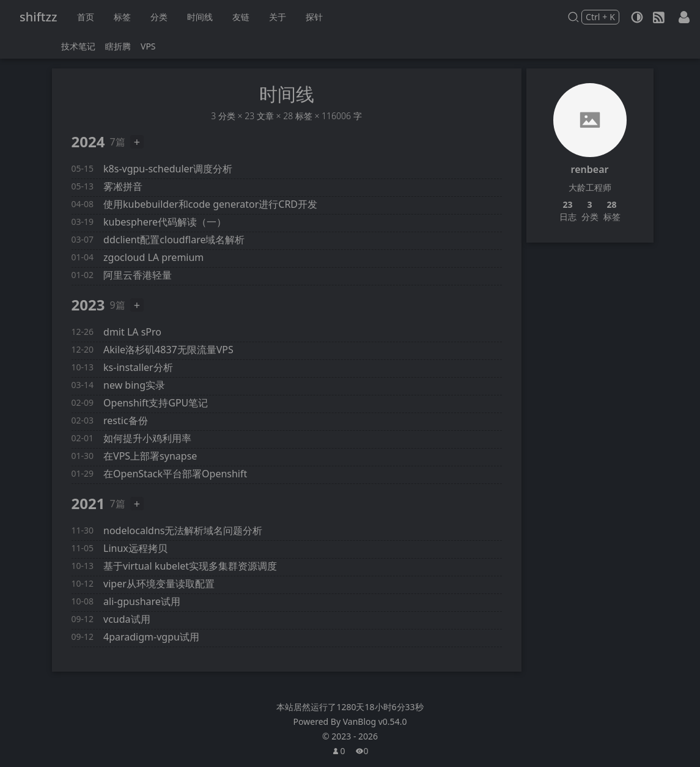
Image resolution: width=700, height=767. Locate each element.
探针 (314, 17)
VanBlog (375, 721)
